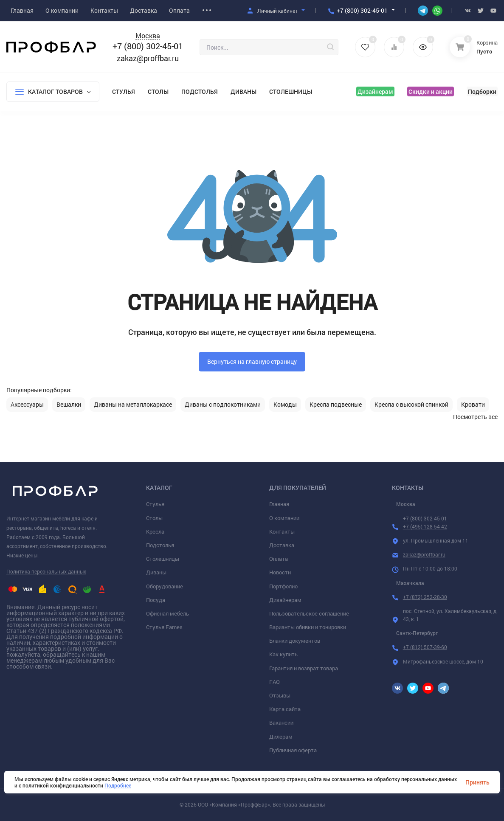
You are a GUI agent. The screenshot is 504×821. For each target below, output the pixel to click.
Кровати (473, 405)
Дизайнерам (375, 91)
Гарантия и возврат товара (304, 668)
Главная (279, 504)
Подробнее (118, 785)
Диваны (244, 91)
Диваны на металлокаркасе (133, 405)
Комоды (285, 405)
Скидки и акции (431, 91)
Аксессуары (27, 405)
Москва (148, 36)
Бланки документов (295, 641)
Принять (477, 782)
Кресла (155, 531)
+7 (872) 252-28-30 (425, 597)
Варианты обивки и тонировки (308, 627)
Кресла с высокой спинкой (411, 405)
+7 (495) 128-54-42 (425, 526)
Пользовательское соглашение (309, 613)
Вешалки (69, 405)
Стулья (124, 91)
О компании (284, 518)
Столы (158, 91)
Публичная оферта (293, 750)
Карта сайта (285, 709)
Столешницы (291, 91)
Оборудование (165, 586)
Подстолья (200, 91)
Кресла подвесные (336, 405)
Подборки (482, 91)
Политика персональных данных (46, 571)
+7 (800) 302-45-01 (362, 10)
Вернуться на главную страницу (252, 361)
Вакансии (281, 723)
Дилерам (281, 737)
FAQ (275, 682)
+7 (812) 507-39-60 (425, 647)
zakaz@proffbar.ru (148, 58)
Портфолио (283, 586)
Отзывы (280, 695)
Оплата (279, 559)
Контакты (282, 531)
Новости (280, 572)
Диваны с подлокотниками (223, 405)
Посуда (156, 600)
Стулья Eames (164, 627)
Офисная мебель (168, 613)
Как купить (283, 654)
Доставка (282, 545)
